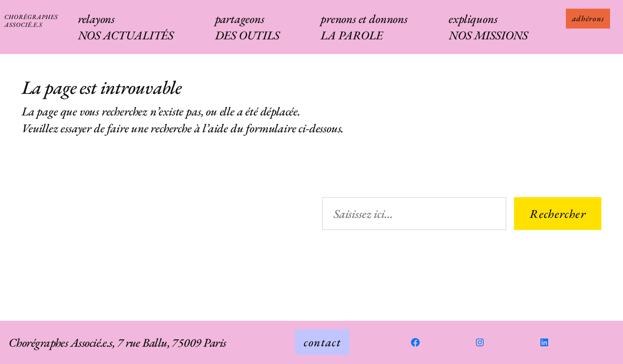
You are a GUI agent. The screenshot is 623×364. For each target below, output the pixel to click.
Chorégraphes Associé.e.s (31, 21)
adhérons (588, 18)
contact (322, 342)
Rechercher (558, 214)
